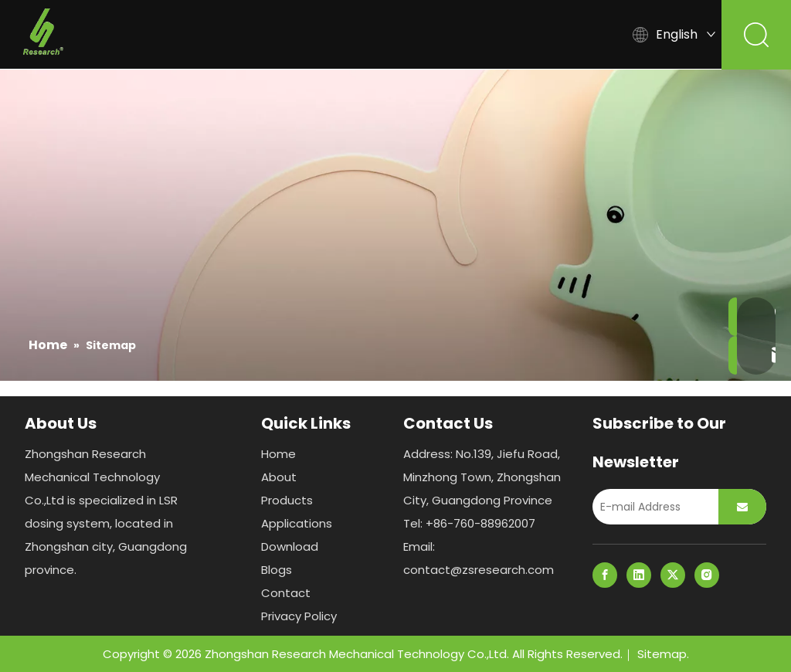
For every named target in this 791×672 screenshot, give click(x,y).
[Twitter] (673, 575)
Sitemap (662, 654)
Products (276, 35)
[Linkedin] (639, 575)
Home (123, 35)
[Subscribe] (742, 507)
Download (474, 35)
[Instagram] (707, 575)
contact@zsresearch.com (479, 570)
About (196, 35)
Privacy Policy (299, 616)
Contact (286, 593)
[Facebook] (605, 575)
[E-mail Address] (652, 507)
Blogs (557, 35)
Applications (373, 35)
